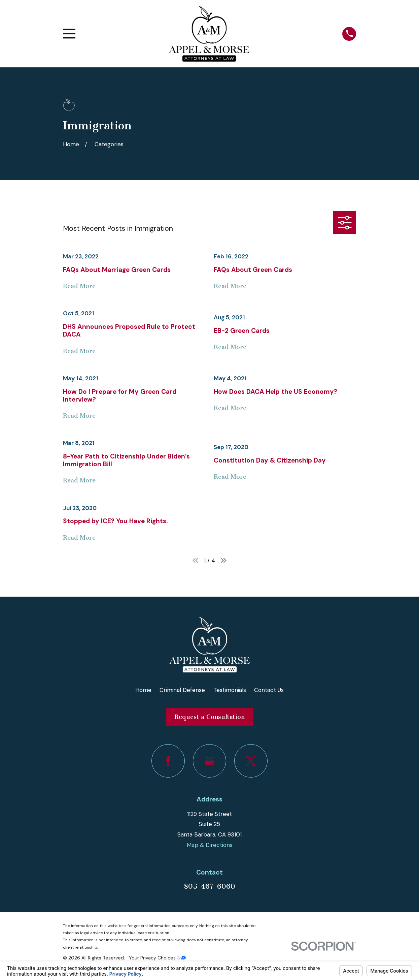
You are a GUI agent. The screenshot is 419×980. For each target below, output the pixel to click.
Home (143, 690)
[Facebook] (168, 761)
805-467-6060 (209, 886)
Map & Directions (210, 845)
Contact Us (269, 690)
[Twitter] (251, 761)
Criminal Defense (182, 690)
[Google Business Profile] (209, 761)
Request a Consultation (209, 717)
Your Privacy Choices (157, 958)
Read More (79, 286)
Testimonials (230, 690)
